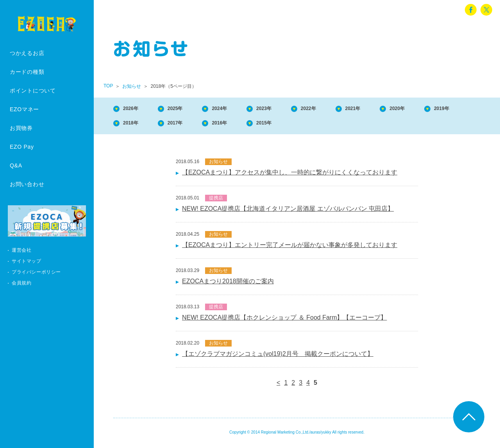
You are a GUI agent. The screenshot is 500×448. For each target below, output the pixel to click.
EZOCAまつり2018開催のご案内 (228, 284)
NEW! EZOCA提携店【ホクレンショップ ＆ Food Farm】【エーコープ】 (284, 321)
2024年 (238, 109)
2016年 (289, 125)
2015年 (341, 125)
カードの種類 (27, 72)
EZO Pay (22, 147)
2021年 (392, 109)
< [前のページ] (278, 386)
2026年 (135, 109)
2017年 (238, 125)
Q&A (16, 165)
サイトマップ (27, 261)
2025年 (187, 109)
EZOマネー (24, 109)
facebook (471, 10)
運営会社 (21, 250)
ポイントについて (33, 91)
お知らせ (132, 86)
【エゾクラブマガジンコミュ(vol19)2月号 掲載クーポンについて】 (278, 357)
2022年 (341, 109)
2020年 (444, 109)
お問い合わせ (27, 184)
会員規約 (21, 283)
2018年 (187, 125)
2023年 (289, 109)
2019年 (135, 125)
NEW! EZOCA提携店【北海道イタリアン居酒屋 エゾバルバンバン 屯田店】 (288, 212)
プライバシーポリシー (36, 272)
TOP (108, 86)
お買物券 (21, 128)
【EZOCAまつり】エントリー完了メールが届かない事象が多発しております (290, 248)
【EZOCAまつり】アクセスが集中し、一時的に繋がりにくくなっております (290, 175)
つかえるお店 (27, 53)
